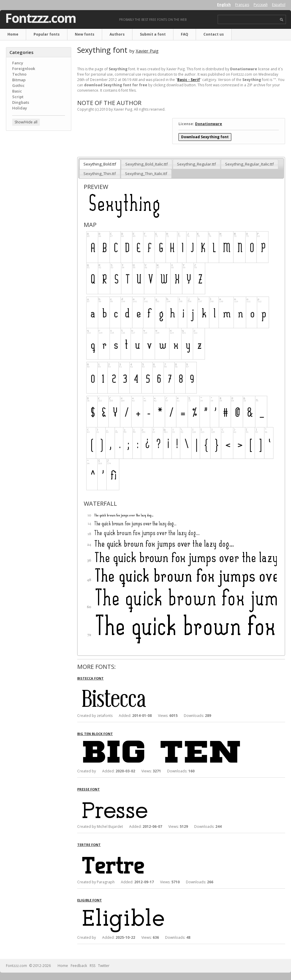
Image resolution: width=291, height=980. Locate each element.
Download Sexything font (205, 137)
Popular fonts (47, 34)
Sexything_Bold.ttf (100, 164)
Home (13, 34)
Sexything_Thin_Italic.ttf (146, 174)
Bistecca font (90, 678)
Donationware (209, 124)
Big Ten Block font (95, 734)
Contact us (214, 34)
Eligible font (90, 900)
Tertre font (89, 845)
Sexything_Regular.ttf (196, 164)
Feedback (79, 966)
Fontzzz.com (41, 18)
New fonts (85, 34)
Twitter (104, 966)
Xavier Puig (147, 51)
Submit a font (153, 34)
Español (279, 5)
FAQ (185, 34)
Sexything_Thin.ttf (100, 174)
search (282, 20)
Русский (261, 5)
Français (242, 5)
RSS (92, 966)
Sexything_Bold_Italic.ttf (147, 164)
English (224, 5)
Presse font (88, 789)
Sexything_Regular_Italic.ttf (249, 164)
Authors (117, 34)
